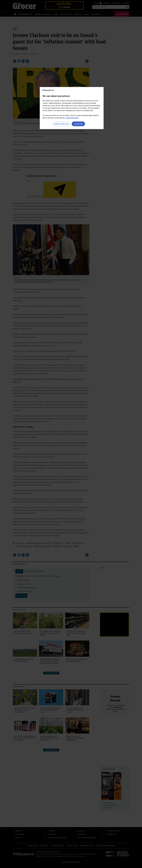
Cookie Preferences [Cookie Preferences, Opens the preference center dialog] (61, 124)
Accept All (78, 124)
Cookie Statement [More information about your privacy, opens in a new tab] (72, 118)
